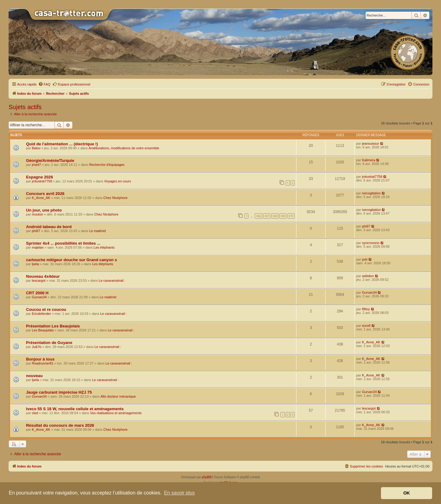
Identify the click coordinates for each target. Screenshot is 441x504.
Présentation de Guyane (49, 343)
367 (267, 216)
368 (275, 216)
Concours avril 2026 (45, 194)
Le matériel (97, 231)
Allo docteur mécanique (118, 396)
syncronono (371, 243)
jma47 (36, 165)
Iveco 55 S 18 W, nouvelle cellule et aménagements (75, 409)
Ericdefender (41, 314)
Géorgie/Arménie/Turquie (50, 160)
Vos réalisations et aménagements (116, 413)
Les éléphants (104, 247)
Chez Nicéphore (116, 198)
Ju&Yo (37, 347)
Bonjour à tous (40, 359)
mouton (38, 214)
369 (283, 216)
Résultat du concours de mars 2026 (60, 425)
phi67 (36, 231)
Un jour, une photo (44, 210)
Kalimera (369, 160)
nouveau (34, 376)
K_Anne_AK (41, 198)
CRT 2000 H (37, 293)
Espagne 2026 (40, 177)
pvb (365, 259)
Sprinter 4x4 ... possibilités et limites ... (63, 243)
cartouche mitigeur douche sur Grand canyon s (72, 260)
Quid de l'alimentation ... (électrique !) (62, 144)
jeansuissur (371, 143)
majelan (38, 247)
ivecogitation (371, 193)
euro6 (366, 326)
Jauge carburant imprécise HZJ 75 (59, 392)
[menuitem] (44, 84)
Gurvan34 (39, 297)
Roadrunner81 (43, 363)
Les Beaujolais (43, 330)
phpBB (206, 477)
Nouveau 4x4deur (43, 276)
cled (35, 413)
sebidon (368, 276)
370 (291, 216)
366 (258, 216)
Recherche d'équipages (107, 165)
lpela (35, 264)
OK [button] (407, 493)
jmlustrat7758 (42, 181)
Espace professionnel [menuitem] (72, 84)
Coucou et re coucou (46, 309)
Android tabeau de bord (49, 227)
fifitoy (366, 309)
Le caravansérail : (112, 281)
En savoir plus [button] (179, 493)
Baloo (36, 148)
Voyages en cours (117, 181)
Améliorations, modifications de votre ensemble (124, 148)
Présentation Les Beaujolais (53, 326)
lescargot (39, 281)
